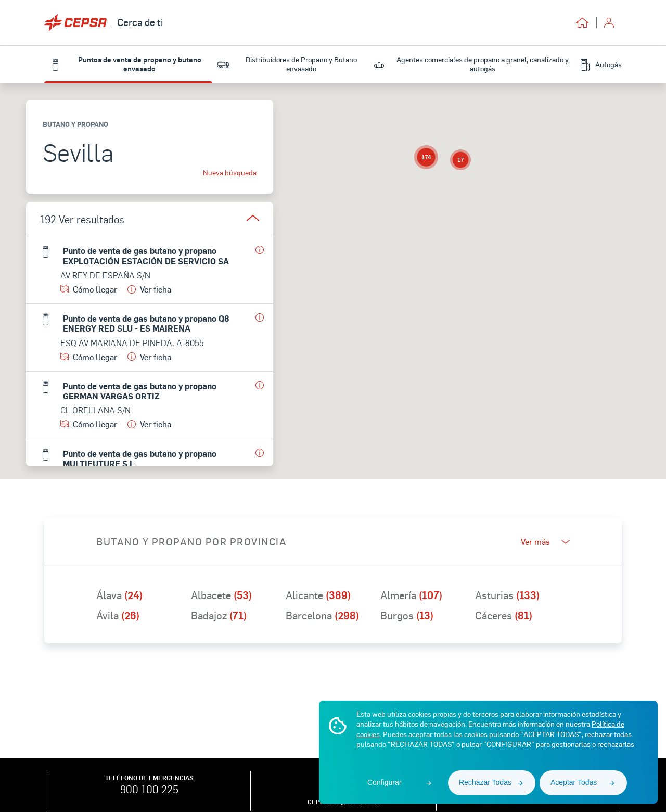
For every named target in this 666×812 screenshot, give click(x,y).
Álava (119, 595)
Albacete (221, 595)
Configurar (384, 782)
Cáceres (504, 615)
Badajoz (219, 615)
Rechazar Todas (485, 782)
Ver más (545, 542)
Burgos (407, 615)
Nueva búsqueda (230, 173)
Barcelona (322, 615)
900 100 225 (149, 789)
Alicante (318, 595)
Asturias (507, 595)
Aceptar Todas (574, 782)
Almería (411, 595)
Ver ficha (149, 289)
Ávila (118, 615)
